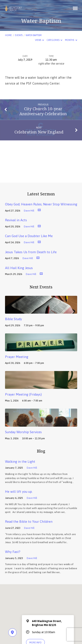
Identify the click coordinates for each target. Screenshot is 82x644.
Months (71, 40)
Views (40, 40)
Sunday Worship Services (23, 432)
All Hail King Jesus (19, 268)
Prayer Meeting (17, 357)
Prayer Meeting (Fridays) (23, 394)
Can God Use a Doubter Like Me (29, 236)
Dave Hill (29, 211)
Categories (55, 40)
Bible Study (13, 319)
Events (19, 35)
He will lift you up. (19, 492)
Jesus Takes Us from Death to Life (31, 252)
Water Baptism (34, 35)
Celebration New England (39, 132)
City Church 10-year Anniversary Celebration (43, 111)
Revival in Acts (16, 220)
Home (8, 35)
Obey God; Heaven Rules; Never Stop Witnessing (41, 204)
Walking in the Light (20, 462)
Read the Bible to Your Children (29, 522)
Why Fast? (13, 552)
